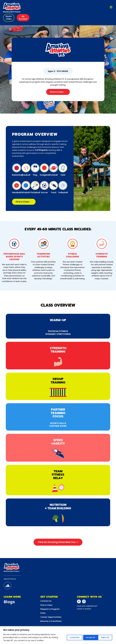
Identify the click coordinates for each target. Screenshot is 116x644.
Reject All (88, 637)
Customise (71, 637)
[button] (9, 18)
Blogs (9, 603)
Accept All (105, 637)
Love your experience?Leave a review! (87, 608)
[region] (58, 635)
